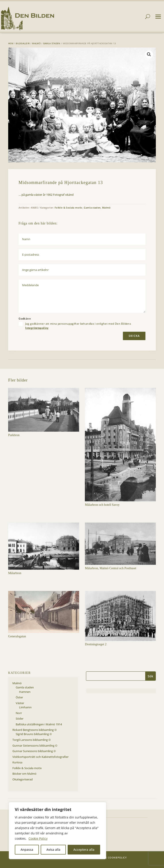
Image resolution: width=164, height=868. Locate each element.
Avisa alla (53, 850)
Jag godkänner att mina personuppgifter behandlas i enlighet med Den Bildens (78, 326)
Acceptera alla (84, 850)
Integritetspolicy (37, 328)
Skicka (134, 336)
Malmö (36, 43)
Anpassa (27, 850)
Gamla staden (52, 43)
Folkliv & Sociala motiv (69, 208)
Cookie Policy (38, 838)
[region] (57, 831)
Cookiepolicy (117, 857)
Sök (150, 676)
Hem (11, 43)
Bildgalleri (23, 43)
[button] (149, 54)
